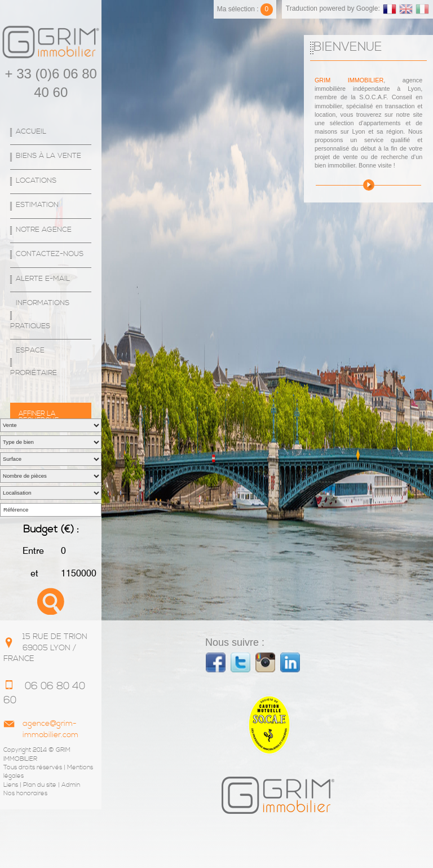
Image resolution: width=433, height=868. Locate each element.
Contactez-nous (50, 254)
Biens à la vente (48, 156)
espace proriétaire (34, 362)
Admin (71, 785)
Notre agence (44, 230)
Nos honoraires (25, 794)
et (33, 573)
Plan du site (40, 785)
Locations (36, 181)
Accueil (31, 132)
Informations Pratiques (40, 314)
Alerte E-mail (43, 279)
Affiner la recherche (39, 414)
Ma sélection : (245, 9)
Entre (33, 551)
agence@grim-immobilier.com (50, 729)
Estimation (37, 205)
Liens (11, 785)
